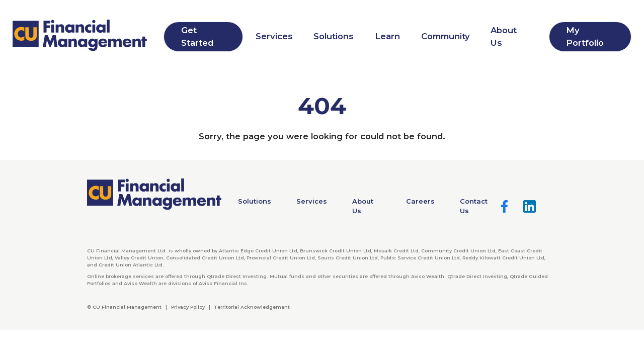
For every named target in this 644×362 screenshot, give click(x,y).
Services (274, 36)
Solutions (334, 36)
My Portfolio (585, 36)
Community (446, 36)
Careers (420, 201)
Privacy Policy (188, 307)
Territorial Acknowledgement (252, 307)
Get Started (197, 36)
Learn (387, 36)
